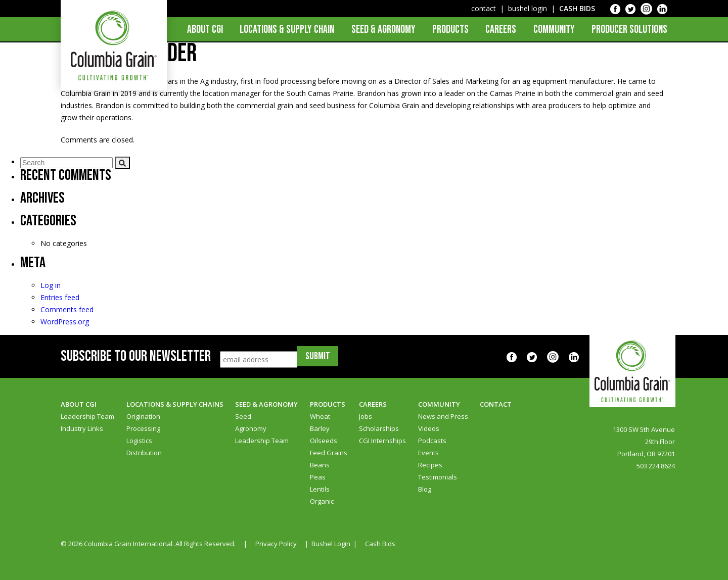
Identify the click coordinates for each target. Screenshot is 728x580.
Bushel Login (331, 544)
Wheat (320, 416)
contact (484, 8)
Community (554, 30)
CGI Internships (382, 441)
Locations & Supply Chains (175, 404)
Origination (143, 416)
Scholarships (379, 428)
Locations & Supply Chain (287, 30)
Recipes (430, 465)
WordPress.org (65, 322)
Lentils (320, 489)
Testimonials (438, 477)
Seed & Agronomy (383, 30)
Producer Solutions (629, 30)
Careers (501, 30)
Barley (320, 428)
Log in (51, 285)
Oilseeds (324, 441)
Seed (243, 416)
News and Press (443, 416)
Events (428, 453)
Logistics (139, 441)
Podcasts (432, 441)
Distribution (144, 453)
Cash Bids (380, 544)
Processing (143, 428)
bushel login (528, 8)
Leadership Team (87, 416)
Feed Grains (329, 453)
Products (450, 30)
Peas (318, 477)
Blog (425, 489)
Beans (320, 465)
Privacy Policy (276, 544)
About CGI (205, 30)
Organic (322, 501)
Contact (496, 404)
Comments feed (67, 309)
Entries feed (60, 297)
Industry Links (82, 428)
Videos (429, 428)
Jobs (366, 416)
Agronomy (251, 428)
